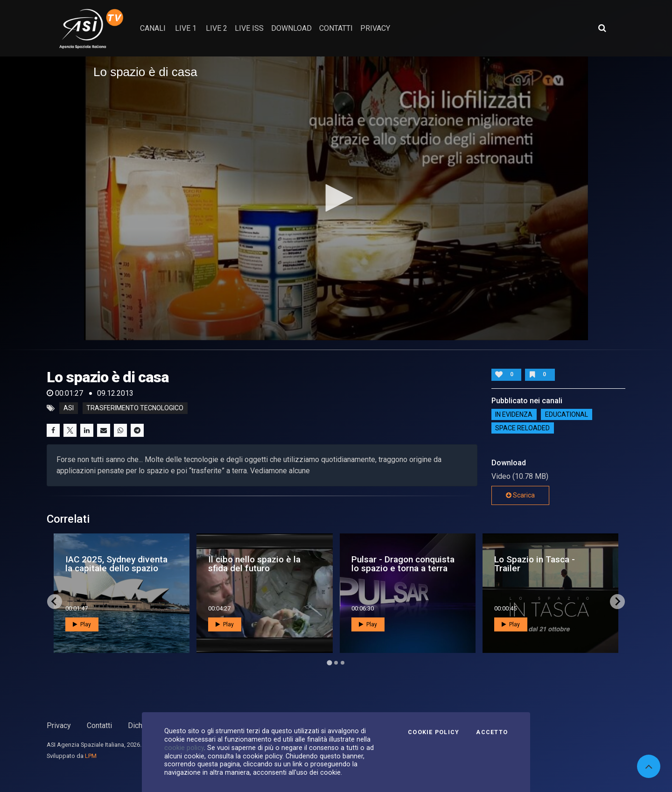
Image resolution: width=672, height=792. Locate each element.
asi (69, 408)
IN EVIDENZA (514, 414)
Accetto (492, 732)
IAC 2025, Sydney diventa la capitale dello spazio (116, 564)
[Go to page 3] (343, 663)
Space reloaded (522, 428)
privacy (375, 28)
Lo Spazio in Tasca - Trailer (535, 564)
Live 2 (217, 28)
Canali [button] (153, 28)
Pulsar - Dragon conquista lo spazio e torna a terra (403, 564)
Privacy (59, 725)
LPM (91, 756)
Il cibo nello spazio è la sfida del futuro (254, 564)
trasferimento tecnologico (135, 408)
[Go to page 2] (336, 663)
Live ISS (249, 28)
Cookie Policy (434, 732)
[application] (336, 198)
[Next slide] (617, 602)
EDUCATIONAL (567, 414)
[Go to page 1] (329, 662)
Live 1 (186, 28)
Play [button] (82, 624)
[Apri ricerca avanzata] (602, 28)
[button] (336, 198)
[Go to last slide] (55, 602)
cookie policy (184, 748)
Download (291, 28)
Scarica (520, 495)
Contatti (99, 725)
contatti (336, 28)
